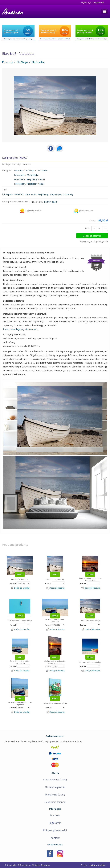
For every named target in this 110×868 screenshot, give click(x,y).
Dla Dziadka (38, 62)
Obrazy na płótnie (55, 787)
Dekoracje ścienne (55, 802)
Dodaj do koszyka (95, 236)
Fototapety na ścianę (55, 779)
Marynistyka (33, 175)
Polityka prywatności (55, 830)
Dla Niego (22, 62)
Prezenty (8, 62)
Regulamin (55, 823)
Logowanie (99, 2)
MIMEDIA (102, 865)
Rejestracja (86, 2)
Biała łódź (19, 194)
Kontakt (55, 838)
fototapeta (7, 194)
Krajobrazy (32, 179)
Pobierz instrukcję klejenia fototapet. (21, 329)
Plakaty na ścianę (55, 795)
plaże (42, 184)
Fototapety (19, 175)
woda (42, 179)
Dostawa (55, 815)
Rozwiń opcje (51, 202)
